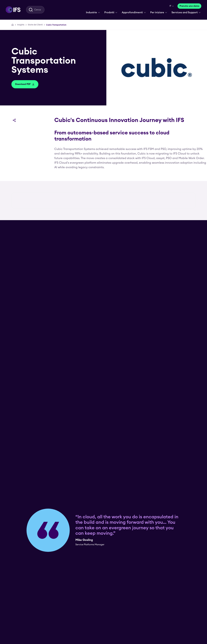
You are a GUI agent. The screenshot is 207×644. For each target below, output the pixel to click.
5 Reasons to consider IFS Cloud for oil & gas (101, 523)
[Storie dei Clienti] (35, 25)
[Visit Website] (95, 459)
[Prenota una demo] (189, 6)
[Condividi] (14, 120)
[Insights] (21, 25)
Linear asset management (30, 523)
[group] (103, 243)
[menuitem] (13, 10)
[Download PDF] (25, 84)
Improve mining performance (157, 523)
